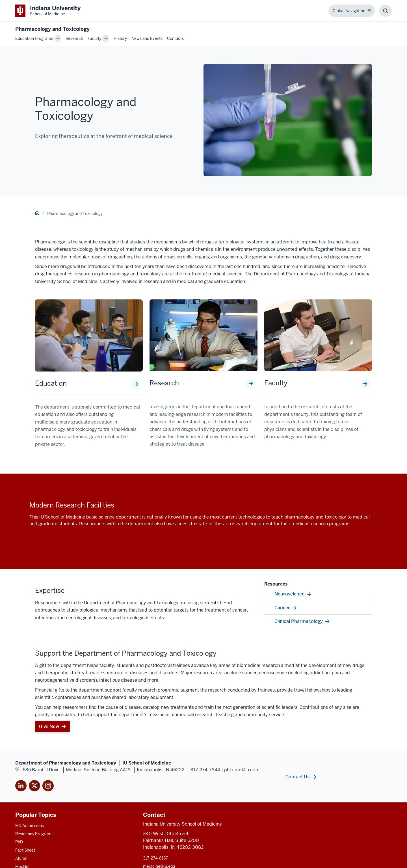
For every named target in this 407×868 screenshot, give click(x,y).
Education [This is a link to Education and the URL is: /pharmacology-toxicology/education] (51, 383)
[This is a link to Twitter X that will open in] (34, 787)
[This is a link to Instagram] (48, 787)
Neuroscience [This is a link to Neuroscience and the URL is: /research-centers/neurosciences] (289, 594)
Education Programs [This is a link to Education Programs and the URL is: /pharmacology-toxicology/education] (34, 38)
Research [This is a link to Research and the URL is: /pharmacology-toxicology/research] (74, 38)
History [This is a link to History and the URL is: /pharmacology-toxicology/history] (120, 38)
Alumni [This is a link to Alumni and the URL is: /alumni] (22, 858)
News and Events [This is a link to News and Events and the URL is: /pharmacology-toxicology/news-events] (147, 38)
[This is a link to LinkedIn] (21, 787)
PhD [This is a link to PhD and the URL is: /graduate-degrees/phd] (19, 842)
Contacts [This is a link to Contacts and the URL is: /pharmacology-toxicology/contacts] (175, 38)
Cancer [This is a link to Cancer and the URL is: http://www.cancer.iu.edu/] (282, 608)
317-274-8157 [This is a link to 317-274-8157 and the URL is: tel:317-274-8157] (155, 858)
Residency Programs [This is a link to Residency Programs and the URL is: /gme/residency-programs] (34, 834)
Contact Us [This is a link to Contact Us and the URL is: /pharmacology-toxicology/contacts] (297, 777)
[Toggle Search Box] (386, 11)
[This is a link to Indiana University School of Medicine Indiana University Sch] (48, 11)
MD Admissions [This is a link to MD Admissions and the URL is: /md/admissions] (30, 826)
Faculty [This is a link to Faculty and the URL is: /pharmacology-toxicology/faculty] (94, 38)
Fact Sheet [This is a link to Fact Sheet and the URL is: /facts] (25, 850)
